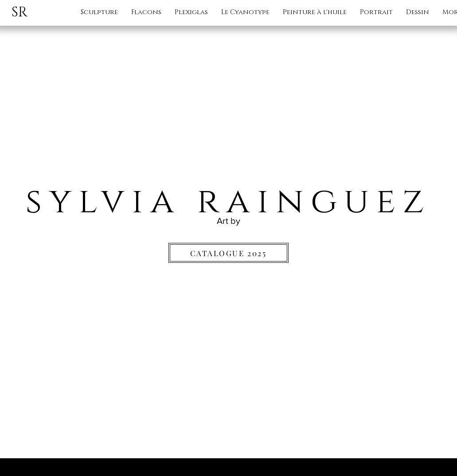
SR (20, 12)
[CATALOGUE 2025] (228, 253)
